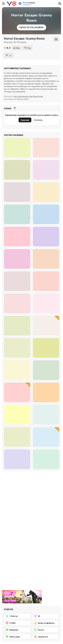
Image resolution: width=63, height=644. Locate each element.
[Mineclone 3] (17, 148)
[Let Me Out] (17, 170)
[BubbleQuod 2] (17, 303)
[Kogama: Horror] (17, 259)
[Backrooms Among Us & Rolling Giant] (46, 259)
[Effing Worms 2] (17, 459)
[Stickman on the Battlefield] (46, 437)
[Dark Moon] (46, 170)
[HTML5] (17, 623)
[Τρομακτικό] (46, 637)
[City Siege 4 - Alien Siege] (46, 459)
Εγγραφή (25, 120)
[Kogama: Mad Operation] (17, 237)
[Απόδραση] (17, 630)
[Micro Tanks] (46, 281)
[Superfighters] (46, 370)
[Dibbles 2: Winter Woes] (46, 415)
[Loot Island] (46, 326)
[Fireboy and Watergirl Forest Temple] (46, 392)
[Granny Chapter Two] (17, 192)
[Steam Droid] (46, 303)
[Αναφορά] (9, 55)
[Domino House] (46, 148)
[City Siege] (17, 326)
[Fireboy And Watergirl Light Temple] (46, 348)
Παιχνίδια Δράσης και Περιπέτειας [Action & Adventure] (28, 96)
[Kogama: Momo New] (46, 214)
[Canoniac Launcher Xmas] (17, 437)
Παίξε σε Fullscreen (32, 27)
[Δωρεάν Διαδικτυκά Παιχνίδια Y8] (12, 4)
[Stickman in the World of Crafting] (17, 392)
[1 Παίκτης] (17, 616)
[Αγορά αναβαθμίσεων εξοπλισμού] (46, 623)
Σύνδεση (38, 120)
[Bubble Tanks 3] (17, 348)
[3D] (46, 616)
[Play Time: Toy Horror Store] (17, 214)
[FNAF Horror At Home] (46, 237)
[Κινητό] (46, 630)
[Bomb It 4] (17, 415)
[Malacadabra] (46, 192)
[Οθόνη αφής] (17, 637)
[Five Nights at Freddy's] (17, 281)
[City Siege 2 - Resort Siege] (17, 370)
